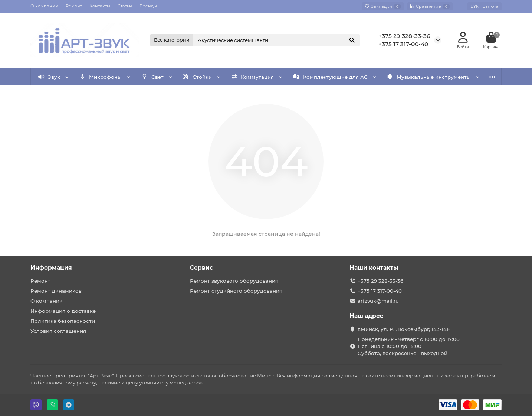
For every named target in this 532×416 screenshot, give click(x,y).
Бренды (148, 6)
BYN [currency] (485, 6)
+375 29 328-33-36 (404, 36)
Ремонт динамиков (56, 291)
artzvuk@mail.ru (378, 301)
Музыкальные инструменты (429, 77)
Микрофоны (101, 77)
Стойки (197, 77)
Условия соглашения (58, 331)
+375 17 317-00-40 (403, 44)
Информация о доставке (63, 311)
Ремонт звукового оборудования (234, 281)
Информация (51, 268)
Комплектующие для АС (330, 77)
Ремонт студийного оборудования (236, 291)
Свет (152, 77)
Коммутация (253, 77)
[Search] (277, 40)
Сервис (201, 268)
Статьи (125, 6)
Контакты (100, 6)
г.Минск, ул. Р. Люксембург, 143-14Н (404, 329)
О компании (44, 6)
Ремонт (74, 6)
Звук (49, 77)
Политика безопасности (63, 321)
